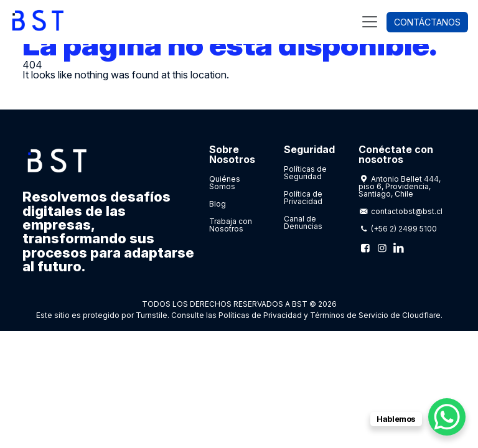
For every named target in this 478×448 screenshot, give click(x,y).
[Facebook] (365, 248)
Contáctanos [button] (427, 22)
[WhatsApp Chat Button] (447, 417)
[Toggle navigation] (370, 22)
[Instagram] (382, 248)
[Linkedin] (398, 248)
